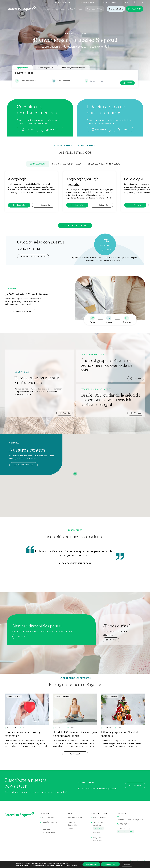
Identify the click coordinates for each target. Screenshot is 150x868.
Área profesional (62, 2)
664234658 (125, 829)
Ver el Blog (75, 754)
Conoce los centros (23, 465)
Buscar (129, 83)
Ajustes (127, 864)
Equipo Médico (22, 68)
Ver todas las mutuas (20, 311)
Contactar (21, 637)
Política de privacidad (108, 788)
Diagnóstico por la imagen (50, 824)
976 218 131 (125, 824)
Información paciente (86, 2)
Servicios (46, 9)
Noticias (97, 833)
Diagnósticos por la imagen (67, 164)
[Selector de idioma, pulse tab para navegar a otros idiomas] (142, 2)
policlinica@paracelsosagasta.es (130, 819)
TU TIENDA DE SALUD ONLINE (33, 257)
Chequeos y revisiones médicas (74, 68)
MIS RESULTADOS (94, 9)
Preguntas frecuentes (98, 839)
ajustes (74, 865)
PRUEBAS (28, 129)
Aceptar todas (91, 864)
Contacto (125, 2)
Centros (56, 9)
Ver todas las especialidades (75, 225)
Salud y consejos (14, 696)
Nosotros (79, 9)
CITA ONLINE (99, 129)
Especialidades (38, 164)
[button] (31, 82)
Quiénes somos (99, 818)
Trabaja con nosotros (109, 2)
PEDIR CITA (135, 9)
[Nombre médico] (100, 81)
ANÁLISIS (52, 129)
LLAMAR (123, 129)
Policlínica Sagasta (75, 818)
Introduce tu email (86, 782)
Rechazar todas (110, 864)
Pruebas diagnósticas (45, 68)
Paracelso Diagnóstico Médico (73, 825)
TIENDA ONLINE (116, 9)
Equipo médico (67, 9)
